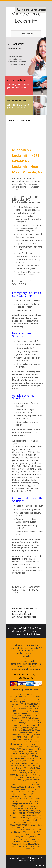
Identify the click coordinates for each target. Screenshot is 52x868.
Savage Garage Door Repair (25, 617)
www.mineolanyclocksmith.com (26, 669)
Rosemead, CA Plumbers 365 (25, 608)
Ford (33, 449)
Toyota (21, 463)
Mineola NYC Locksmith (26, 17)
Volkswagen (30, 446)
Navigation (23, 34)
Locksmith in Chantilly (22, 614)
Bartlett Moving (19, 611)
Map (26, 661)
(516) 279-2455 (34, 10)
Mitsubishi (32, 474)
